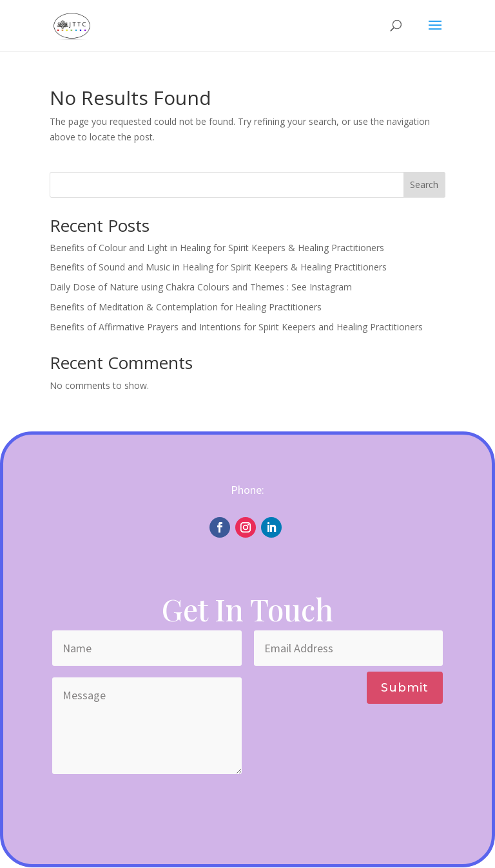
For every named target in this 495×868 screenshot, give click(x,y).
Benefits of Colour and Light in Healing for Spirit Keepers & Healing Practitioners (217, 248)
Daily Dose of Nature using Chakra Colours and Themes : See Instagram (201, 287)
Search (424, 184)
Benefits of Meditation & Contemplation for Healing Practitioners (186, 307)
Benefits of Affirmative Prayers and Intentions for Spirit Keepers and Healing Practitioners (236, 327)
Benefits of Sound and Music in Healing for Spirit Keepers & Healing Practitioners (218, 267)
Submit (405, 688)
